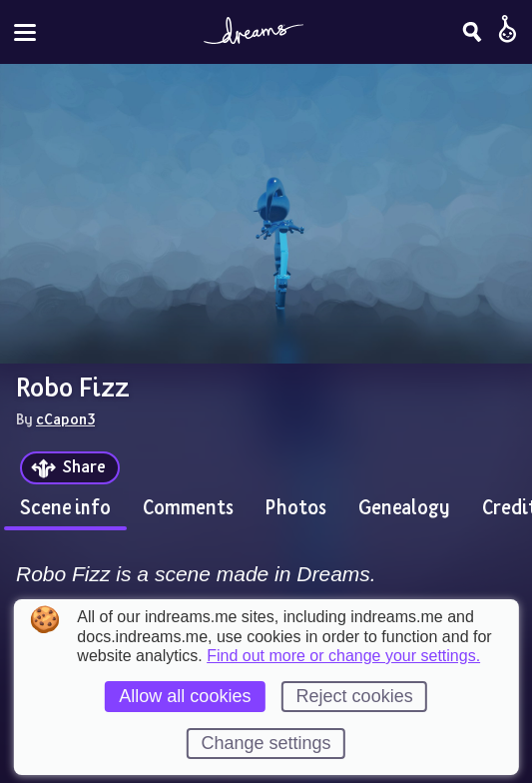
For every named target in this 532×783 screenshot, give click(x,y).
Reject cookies (355, 696)
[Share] (70, 468)
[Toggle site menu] (25, 32)
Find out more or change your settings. (343, 656)
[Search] (472, 32)
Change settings (266, 743)
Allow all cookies (185, 696)
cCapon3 (65, 418)
